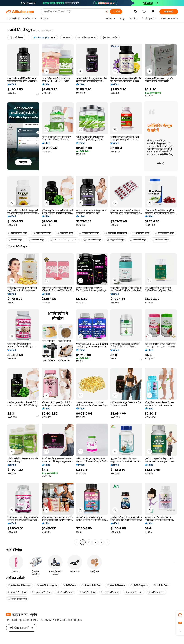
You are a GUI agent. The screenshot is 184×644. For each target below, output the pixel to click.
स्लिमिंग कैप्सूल (69, 585)
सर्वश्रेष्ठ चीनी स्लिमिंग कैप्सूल (116, 233)
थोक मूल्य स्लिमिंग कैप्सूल (91, 585)
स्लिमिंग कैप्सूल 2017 (139, 585)
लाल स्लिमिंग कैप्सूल (160, 240)
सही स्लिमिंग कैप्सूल (65, 592)
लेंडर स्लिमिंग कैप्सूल (65, 233)
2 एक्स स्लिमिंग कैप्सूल (17, 592)
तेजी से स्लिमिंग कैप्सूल (42, 233)
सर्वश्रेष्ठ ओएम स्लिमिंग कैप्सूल (19, 585)
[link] (180, 615)
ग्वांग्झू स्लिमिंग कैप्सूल (115, 240)
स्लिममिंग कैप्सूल (15, 240)
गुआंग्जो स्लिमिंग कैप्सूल (42, 592)
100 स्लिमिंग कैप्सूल (87, 592)
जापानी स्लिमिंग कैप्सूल (17, 599)
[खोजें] (116, 12)
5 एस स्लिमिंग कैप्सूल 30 (18, 247)
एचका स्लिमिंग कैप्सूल (110, 592)
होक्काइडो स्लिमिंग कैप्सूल (89, 233)
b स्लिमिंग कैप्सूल (161, 585)
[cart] (145, 12)
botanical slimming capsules (64, 240)
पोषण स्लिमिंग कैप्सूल (116, 585)
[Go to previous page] (77, 542)
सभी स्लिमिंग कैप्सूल (138, 240)
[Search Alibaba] (73, 12)
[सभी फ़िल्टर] (16, 38)
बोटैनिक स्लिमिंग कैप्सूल (18, 233)
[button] (107, 12)
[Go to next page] (107, 542)
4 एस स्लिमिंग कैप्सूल (92, 240)
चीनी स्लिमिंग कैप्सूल (141, 233)
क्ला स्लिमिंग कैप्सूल (36, 240)
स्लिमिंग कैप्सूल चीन (156, 592)
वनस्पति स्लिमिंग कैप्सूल (165, 233)
